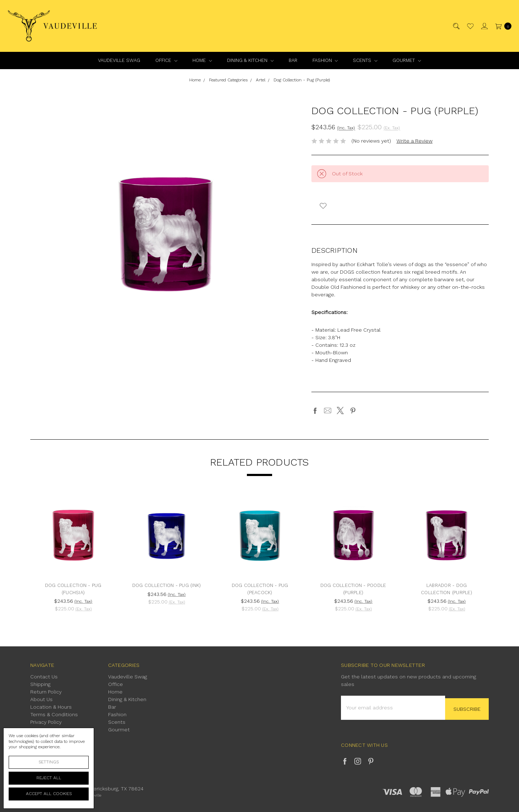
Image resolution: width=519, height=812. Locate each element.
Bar (293, 60)
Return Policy (46, 692)
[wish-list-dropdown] (323, 206)
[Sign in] (484, 26)
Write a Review (414, 141)
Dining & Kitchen (250, 60)
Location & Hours (51, 707)
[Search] (456, 26)
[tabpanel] (73, 556)
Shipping (40, 684)
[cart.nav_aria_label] (502, 26)
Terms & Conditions (54, 714)
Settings (49, 762)
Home (202, 60)
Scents (365, 60)
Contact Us (44, 677)
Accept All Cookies (49, 794)
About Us (41, 699)
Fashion (325, 60)
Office (166, 60)
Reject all (49, 778)
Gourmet (407, 60)
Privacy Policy (46, 722)
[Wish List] (470, 26)
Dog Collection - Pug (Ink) (167, 585)
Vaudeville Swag (119, 60)
